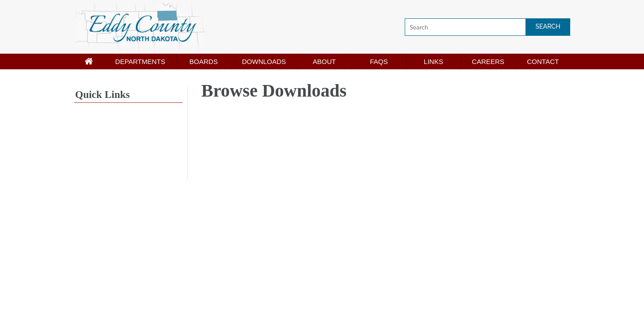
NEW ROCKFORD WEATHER (128, 147)
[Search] (487, 27)
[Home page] (89, 61)
